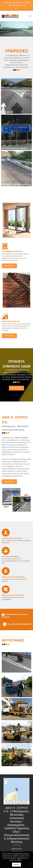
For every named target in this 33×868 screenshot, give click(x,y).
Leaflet (6, 801)
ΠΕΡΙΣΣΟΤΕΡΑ (9, 266)
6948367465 (18, 3)
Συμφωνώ (16, 865)
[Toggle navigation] (30, 16)
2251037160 (8, 3)
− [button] (6, 783)
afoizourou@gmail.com (19, 5)
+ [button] (6, 780)
